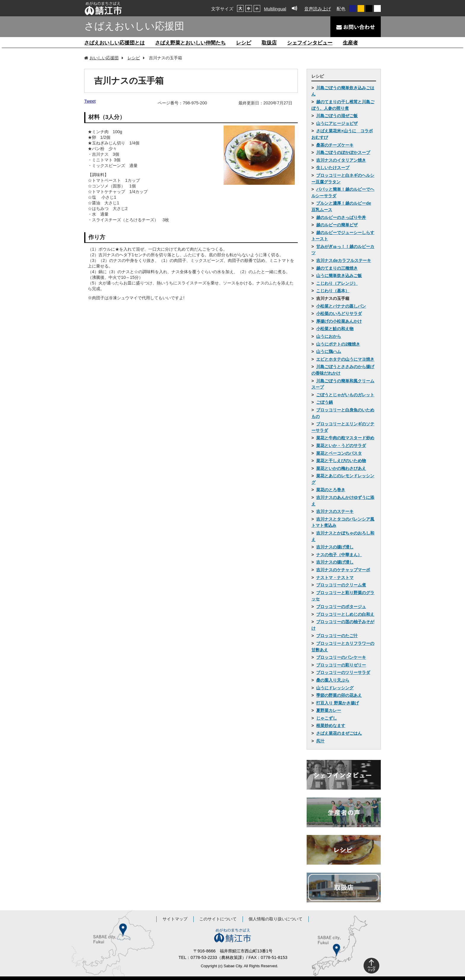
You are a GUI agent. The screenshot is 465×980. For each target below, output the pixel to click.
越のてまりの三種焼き (337, 268)
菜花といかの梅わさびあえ (341, 468)
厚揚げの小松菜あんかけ (339, 321)
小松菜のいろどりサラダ (339, 314)
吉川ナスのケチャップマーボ (343, 570)
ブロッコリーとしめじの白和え (345, 614)
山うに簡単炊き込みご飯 (339, 276)
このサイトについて (218, 919)
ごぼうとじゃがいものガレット (345, 395)
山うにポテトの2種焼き (338, 344)
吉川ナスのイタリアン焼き (341, 160)
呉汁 (320, 741)
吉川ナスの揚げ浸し (335, 547)
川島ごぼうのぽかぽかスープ (343, 152)
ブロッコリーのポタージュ (341, 607)
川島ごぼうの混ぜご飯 (337, 116)
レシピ (244, 43)
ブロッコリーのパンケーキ (341, 657)
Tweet (90, 101)
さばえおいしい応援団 (134, 26)
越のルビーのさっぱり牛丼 (341, 217)
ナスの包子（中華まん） (339, 555)
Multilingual (275, 9)
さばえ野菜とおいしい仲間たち (190, 43)
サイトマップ (175, 919)
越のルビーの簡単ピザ (337, 225)
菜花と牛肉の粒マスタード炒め (345, 438)
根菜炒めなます (331, 726)
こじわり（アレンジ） (337, 283)
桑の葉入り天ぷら (333, 680)
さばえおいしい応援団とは (114, 43)
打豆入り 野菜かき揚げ (337, 703)
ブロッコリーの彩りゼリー (341, 665)
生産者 (350, 43)
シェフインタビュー (310, 43)
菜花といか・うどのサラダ (341, 446)
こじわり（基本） (333, 291)
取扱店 (269, 43)
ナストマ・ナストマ (335, 577)
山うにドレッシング (335, 688)
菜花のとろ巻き (331, 490)
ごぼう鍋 (324, 402)
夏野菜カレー (329, 710)
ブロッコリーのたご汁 (337, 636)
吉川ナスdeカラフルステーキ (344, 260)
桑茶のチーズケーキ (335, 145)
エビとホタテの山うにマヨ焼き (345, 359)
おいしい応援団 (104, 58)
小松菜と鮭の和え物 (335, 329)
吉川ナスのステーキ (335, 511)
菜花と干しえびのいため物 (341, 461)
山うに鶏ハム (329, 351)
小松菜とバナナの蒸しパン (341, 306)
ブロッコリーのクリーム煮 (341, 585)
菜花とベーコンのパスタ (339, 453)
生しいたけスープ (333, 168)
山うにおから (329, 336)
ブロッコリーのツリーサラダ (343, 672)
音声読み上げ (318, 9)
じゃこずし (327, 718)
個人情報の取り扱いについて (276, 919)
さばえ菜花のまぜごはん (339, 733)
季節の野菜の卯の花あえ (339, 695)
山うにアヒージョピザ (337, 123)
